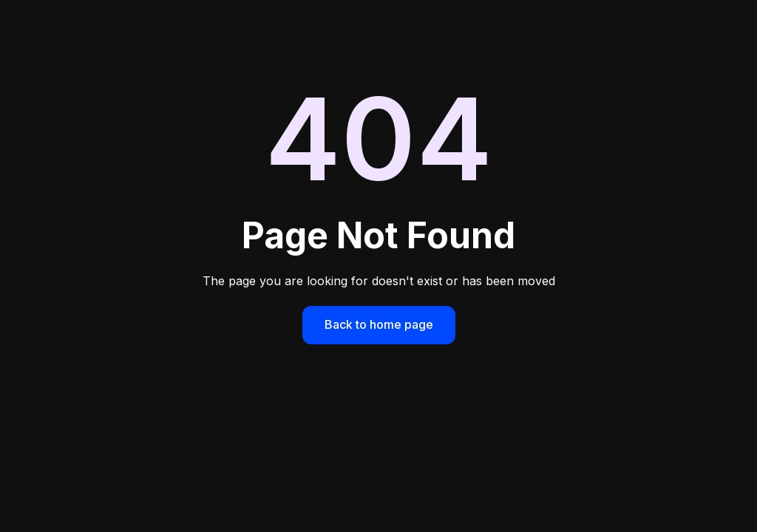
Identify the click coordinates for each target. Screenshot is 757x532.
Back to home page (379, 324)
